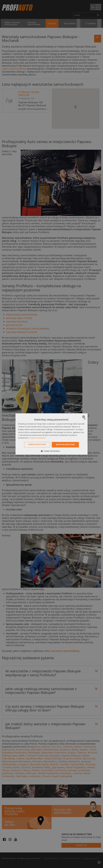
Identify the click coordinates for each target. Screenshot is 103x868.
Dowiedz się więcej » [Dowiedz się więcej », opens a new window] (38, 438)
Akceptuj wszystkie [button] (65, 445)
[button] (51, 451)
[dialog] (51, 434)
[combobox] (84, 417)
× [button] (85, 419)
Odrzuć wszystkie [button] (37, 444)
